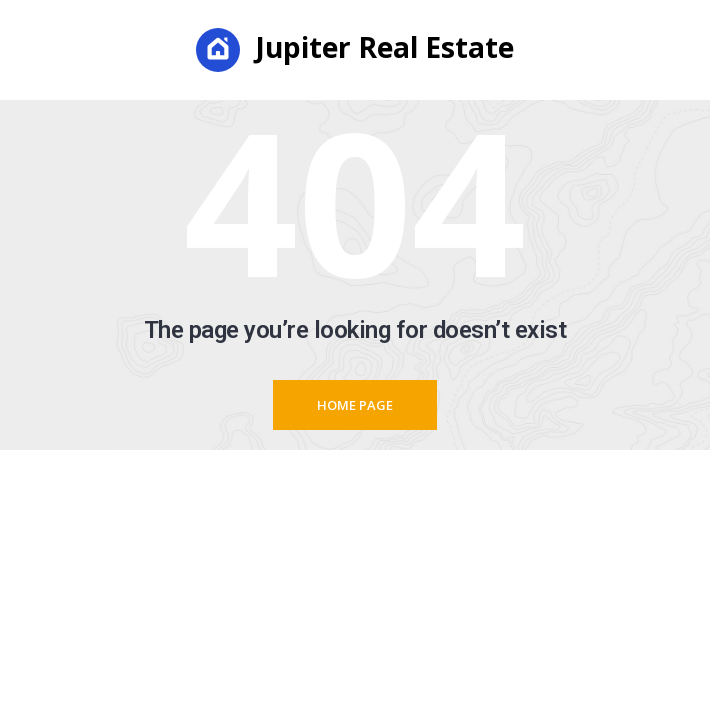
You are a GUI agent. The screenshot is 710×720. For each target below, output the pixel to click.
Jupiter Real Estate (355, 50)
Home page (355, 405)
